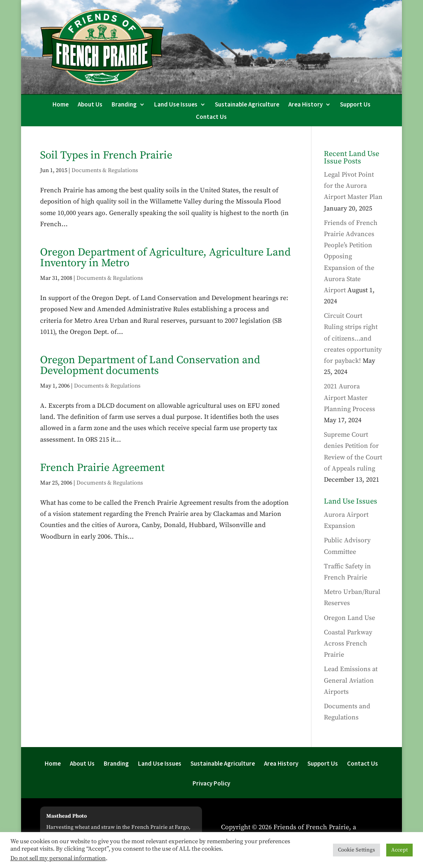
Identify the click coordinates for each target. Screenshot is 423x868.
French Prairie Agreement (102, 468)
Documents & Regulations (105, 170)
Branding (124, 105)
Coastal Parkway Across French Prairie (348, 643)
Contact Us (211, 117)
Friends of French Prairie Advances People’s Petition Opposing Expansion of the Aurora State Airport (351, 257)
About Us (90, 105)
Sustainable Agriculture (247, 105)
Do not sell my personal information (58, 859)
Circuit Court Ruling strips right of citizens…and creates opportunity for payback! (353, 338)
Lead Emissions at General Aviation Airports (351, 680)
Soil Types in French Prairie (106, 155)
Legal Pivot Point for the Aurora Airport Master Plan (353, 186)
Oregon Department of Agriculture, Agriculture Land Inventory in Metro (165, 258)
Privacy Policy (211, 784)
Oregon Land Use (349, 618)
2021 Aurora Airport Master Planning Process (349, 397)
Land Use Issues (176, 105)
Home (61, 105)
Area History (305, 105)
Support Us (355, 105)
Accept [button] (399, 850)
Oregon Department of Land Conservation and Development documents (150, 365)
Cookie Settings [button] (356, 850)
